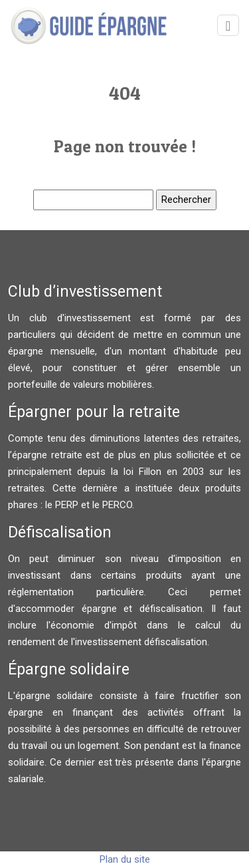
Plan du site (125, 859)
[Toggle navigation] (228, 26)
